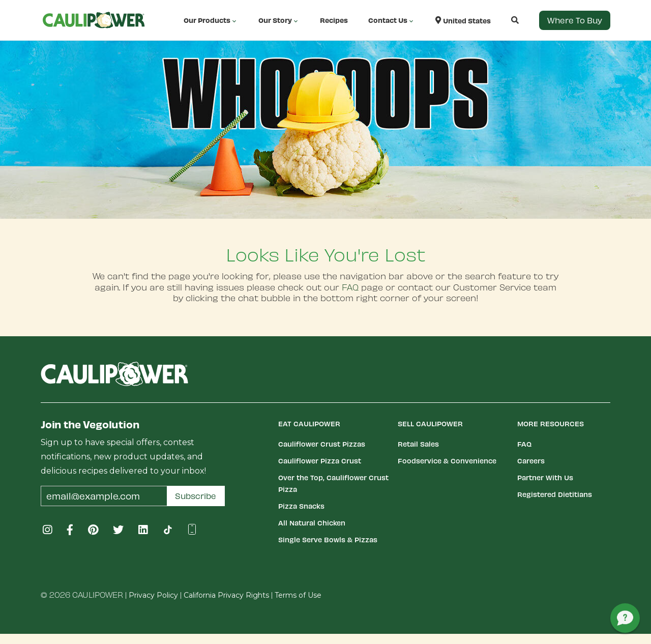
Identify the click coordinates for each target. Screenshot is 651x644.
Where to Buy (575, 20)
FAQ (350, 287)
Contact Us (392, 20)
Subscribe (196, 496)
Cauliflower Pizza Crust (320, 461)
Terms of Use (298, 595)
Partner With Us (545, 477)
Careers (531, 461)
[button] (505, 20)
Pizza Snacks (301, 506)
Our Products (211, 20)
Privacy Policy (153, 595)
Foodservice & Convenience (447, 461)
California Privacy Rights (226, 595)
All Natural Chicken (312, 523)
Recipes (334, 20)
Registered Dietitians (555, 494)
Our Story (279, 20)
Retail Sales (418, 444)
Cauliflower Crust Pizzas (322, 444)
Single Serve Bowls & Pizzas (328, 539)
